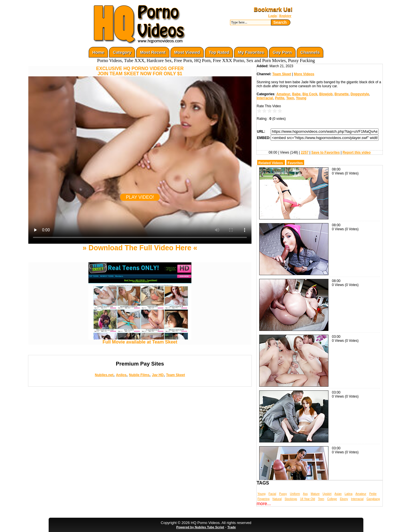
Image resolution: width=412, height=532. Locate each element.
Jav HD (158, 375)
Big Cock (310, 94)
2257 (305, 152)
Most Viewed (187, 52)
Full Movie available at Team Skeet (140, 340)
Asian (338, 494)
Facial (272, 494)
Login (272, 16)
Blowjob (326, 94)
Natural (277, 499)
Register (285, 16)
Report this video (356, 152)
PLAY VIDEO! (140, 197)
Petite (280, 98)
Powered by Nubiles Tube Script (200, 527)
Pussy (283, 494)
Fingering (264, 499)
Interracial (265, 98)
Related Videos (271, 163)
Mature (315, 494)
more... (264, 504)
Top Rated (219, 52)
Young (301, 98)
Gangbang (373, 499)
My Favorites (251, 52)
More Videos (304, 74)
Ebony (344, 499)
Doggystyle (360, 94)
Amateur (283, 94)
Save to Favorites (325, 152)
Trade (232, 527)
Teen (290, 98)
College (332, 499)
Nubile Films (139, 375)
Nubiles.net (104, 375)
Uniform (295, 494)
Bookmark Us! (273, 9)
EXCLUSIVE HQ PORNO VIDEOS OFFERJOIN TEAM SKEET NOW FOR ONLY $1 (140, 71)
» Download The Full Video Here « (140, 248)
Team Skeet (176, 375)
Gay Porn (282, 52)
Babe (296, 94)
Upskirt (327, 494)
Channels (310, 52)
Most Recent (153, 52)
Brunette (341, 94)
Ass (305, 494)
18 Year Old (308, 499)
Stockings (291, 499)
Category (122, 52)
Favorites (295, 163)
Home (98, 52)
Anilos (121, 375)
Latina (349, 494)
